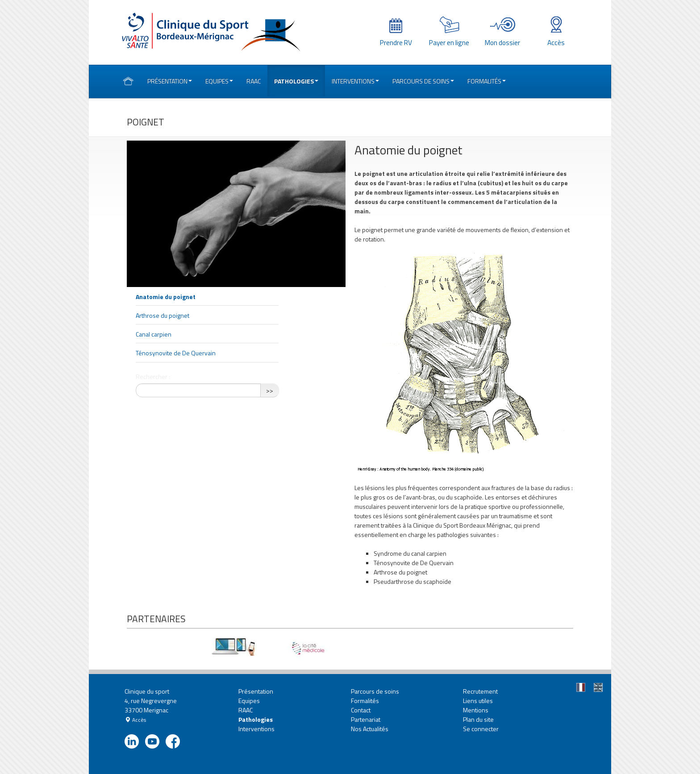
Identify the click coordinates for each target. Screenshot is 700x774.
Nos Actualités (370, 729)
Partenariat (366, 719)
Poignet (146, 122)
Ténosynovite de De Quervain (176, 353)
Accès (556, 43)
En (599, 689)
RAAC (254, 81)
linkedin (134, 742)
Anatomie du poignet (166, 297)
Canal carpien (154, 334)
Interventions (355, 81)
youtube (155, 742)
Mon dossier (502, 43)
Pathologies (296, 81)
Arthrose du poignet (162, 315)
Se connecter (481, 729)
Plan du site (478, 719)
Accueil (128, 82)
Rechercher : (153, 377)
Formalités (487, 81)
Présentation (170, 81)
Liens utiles (478, 701)
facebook (175, 742)
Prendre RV (396, 43)
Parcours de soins (423, 81)
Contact (361, 710)
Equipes (219, 81)
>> (270, 390)
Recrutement (480, 691)
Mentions (476, 710)
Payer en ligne (449, 43)
